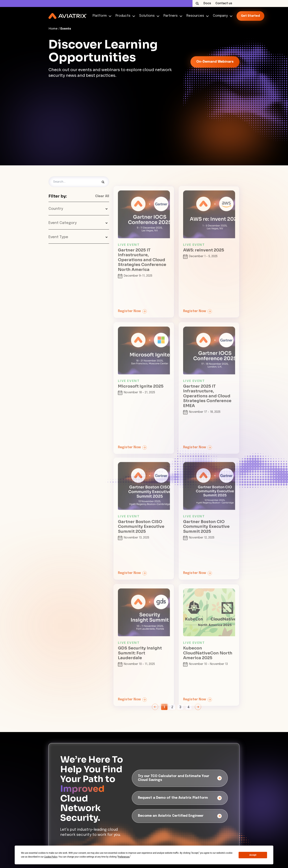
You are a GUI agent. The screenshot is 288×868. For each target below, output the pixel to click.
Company (222, 16)
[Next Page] (198, 707)
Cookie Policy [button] (51, 857)
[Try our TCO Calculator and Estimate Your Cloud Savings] (180, 778)
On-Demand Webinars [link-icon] (215, 62)
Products (124, 16)
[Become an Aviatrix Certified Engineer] (180, 816)
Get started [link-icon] (250, 16)
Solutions (148, 16)
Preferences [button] (124, 857)
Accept (253, 855)
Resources (197, 16)
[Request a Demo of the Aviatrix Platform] (180, 798)
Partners (172, 16)
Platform (101, 16)
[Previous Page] (155, 707)
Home (53, 29)
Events (66, 29)
